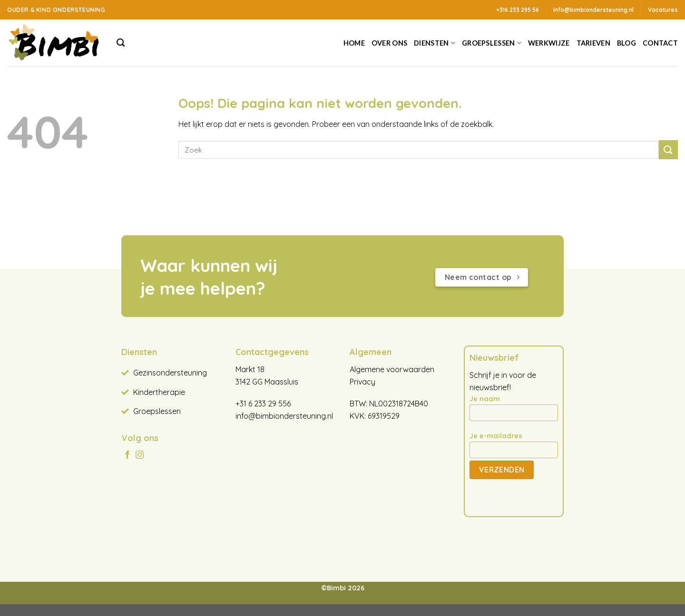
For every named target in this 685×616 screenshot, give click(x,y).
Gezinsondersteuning (170, 373)
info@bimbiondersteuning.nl (284, 416)
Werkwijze (549, 43)
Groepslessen (492, 43)
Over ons (389, 43)
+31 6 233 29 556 (263, 404)
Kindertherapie (159, 392)
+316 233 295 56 (518, 10)
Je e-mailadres (514, 448)
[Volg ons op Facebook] (127, 455)
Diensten (435, 43)
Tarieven (593, 43)
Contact (660, 43)
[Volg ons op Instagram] (140, 455)
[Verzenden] (668, 149)
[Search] (121, 43)
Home (354, 43)
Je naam (514, 411)
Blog (626, 43)
